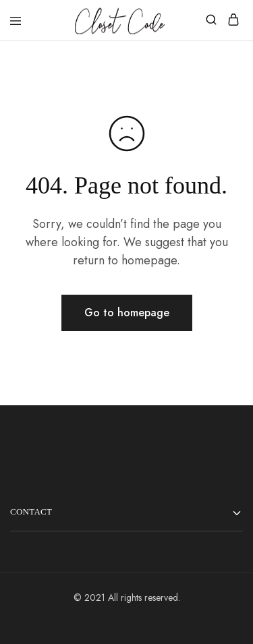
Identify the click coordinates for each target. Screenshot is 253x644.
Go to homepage (127, 313)
